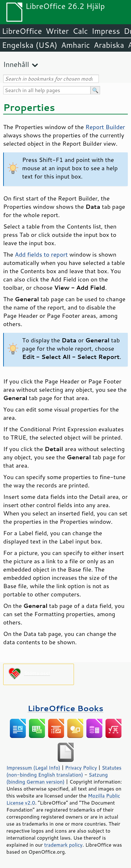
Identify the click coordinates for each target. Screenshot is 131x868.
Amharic (76, 45)
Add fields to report (41, 254)
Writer (57, 31)
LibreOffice (22, 31)
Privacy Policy (81, 768)
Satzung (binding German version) (57, 778)
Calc (80, 31)
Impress (106, 31)
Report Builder (105, 127)
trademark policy (63, 845)
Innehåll (16, 64)
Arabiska (109, 45)
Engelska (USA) (30, 45)
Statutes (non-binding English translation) (64, 771)
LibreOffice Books (66, 708)
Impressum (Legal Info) (33, 768)
